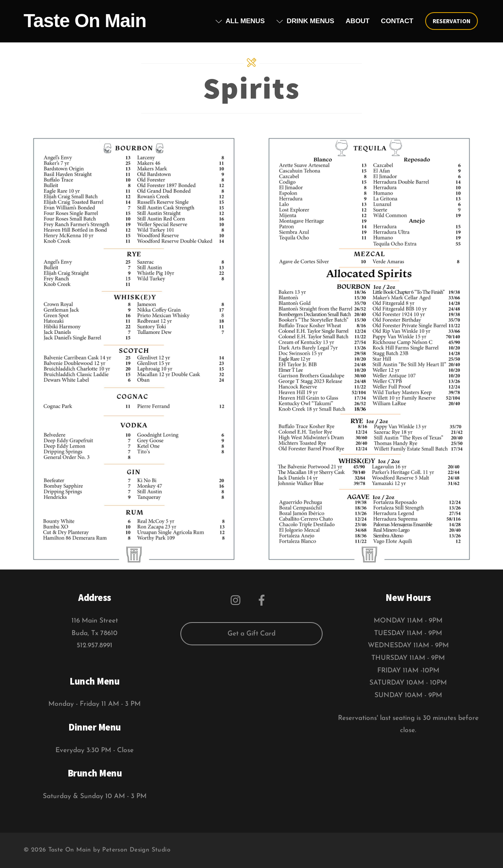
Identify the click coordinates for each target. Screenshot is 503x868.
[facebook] (263, 600)
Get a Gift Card (251, 634)
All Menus (240, 21)
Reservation (451, 21)
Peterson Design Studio (136, 850)
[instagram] (238, 600)
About (357, 21)
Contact (397, 21)
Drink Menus (305, 21)
